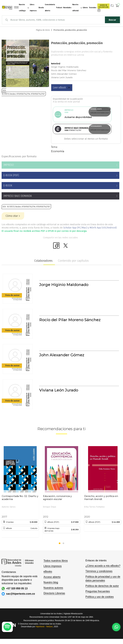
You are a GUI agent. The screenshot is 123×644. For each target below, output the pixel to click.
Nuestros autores (53, 593)
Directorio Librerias (54, 598)
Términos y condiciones (99, 576)
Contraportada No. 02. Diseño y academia (20, 503)
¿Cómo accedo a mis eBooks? (103, 571)
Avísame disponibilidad (73, 113)
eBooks (48, 577)
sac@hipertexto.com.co (18, 599)
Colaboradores (43, 266)
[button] (60, 548)
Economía (58, 156)
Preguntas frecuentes (98, 596)
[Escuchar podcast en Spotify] (7, 627)
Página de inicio (43, 30)
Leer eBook (62, 88)
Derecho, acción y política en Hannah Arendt (101, 503)
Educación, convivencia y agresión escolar (57, 503)
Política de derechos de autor (102, 591)
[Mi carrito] (117, 6)
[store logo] (10, 8)
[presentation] (6, 487)
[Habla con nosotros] (116, 627)
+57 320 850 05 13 (15, 594)
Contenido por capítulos (73, 266)
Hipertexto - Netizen (44, 632)
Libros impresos (53, 571)
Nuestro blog (51, 587)
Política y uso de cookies (100, 602)
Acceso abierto (52, 582)
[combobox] (61, 20)
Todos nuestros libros (56, 566)
